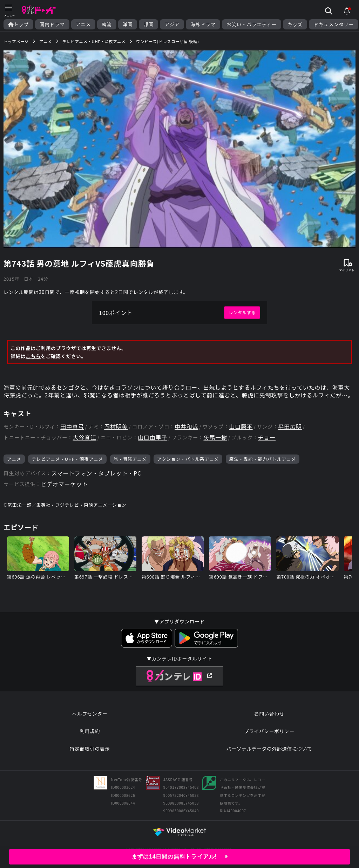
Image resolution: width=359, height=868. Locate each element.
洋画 (128, 24)
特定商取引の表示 (90, 749)
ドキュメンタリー (334, 24)
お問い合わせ (269, 713)
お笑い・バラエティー (252, 24)
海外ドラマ (203, 24)
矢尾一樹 (215, 438)
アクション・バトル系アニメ (188, 459)
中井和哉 (186, 427)
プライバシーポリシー (269, 731)
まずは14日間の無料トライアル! (180, 857)
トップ (18, 24)
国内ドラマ (52, 24)
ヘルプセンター (90, 713)
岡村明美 (116, 427)
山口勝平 (241, 427)
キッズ (295, 24)
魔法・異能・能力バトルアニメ (263, 459)
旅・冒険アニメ (130, 459)
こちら (33, 356)
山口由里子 (153, 438)
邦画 (148, 24)
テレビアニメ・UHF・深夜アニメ (67, 459)
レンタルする (242, 312)
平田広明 (290, 427)
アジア (172, 24)
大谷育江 (84, 438)
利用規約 (90, 731)
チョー (267, 438)
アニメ (83, 24)
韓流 (107, 24)
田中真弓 (72, 427)
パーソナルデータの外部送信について (269, 749)
